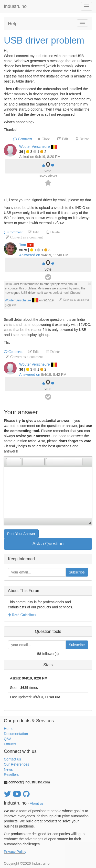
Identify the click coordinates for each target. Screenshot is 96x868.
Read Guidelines (23, 615)
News (8, 769)
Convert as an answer (76, 300)
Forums (10, 744)
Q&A (8, 739)
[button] (10, 462)
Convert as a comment (26, 237)
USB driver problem (44, 40)
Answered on (30, 255)
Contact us (12, 759)
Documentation (16, 734)
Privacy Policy (15, 852)
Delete (84, 139)
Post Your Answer (21, 534)
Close (45, 139)
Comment (24, 139)
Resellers (11, 774)
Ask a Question (48, 544)
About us (37, 803)
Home (9, 729)
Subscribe (77, 572)
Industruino (15, 6)
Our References (17, 764)
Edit (64, 139)
